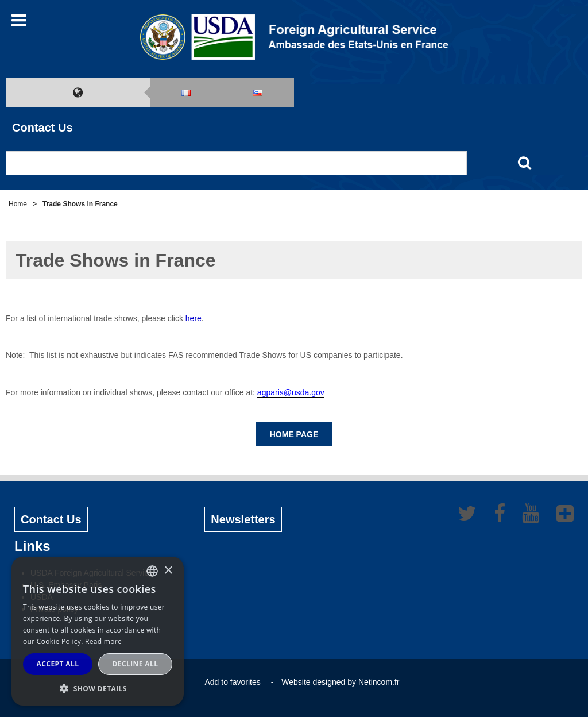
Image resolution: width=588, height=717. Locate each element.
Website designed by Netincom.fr (340, 682)
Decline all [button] (136, 664)
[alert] (98, 631)
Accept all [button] (58, 664)
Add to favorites (232, 682)
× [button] (168, 571)
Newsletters (243, 519)
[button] (98, 688)
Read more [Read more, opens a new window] (103, 641)
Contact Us (42, 128)
